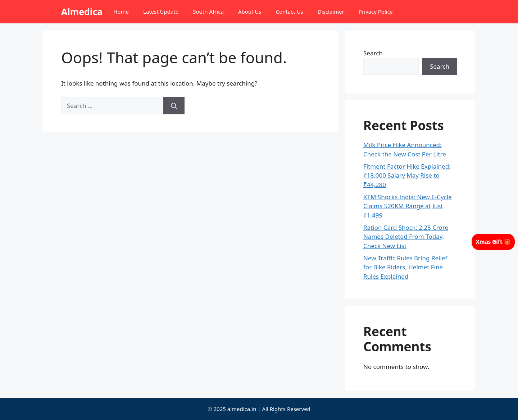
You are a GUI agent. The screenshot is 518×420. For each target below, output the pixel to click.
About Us (250, 12)
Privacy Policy (376, 12)
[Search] (174, 106)
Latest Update (161, 12)
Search (373, 53)
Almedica (82, 12)
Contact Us (289, 12)
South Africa (208, 12)
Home (121, 12)
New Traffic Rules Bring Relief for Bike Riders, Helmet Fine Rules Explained (405, 267)
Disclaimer (331, 12)
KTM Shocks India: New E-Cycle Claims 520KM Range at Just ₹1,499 (408, 206)
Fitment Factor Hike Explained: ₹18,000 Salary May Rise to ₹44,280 (407, 175)
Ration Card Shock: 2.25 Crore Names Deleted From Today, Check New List (406, 237)
